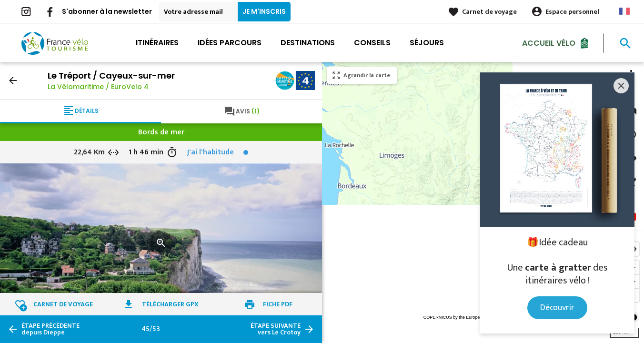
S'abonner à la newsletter (107, 11)
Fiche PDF (278, 304)
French (624, 11)
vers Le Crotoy (276, 329)
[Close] (621, 86)
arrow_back (13, 81)
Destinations (308, 43)
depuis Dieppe (50, 329)
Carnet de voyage (489, 12)
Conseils (372, 43)
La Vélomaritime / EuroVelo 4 (98, 87)
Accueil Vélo (549, 43)
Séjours (427, 43)
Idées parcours (230, 43)
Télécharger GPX (170, 304)
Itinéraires (157, 43)
